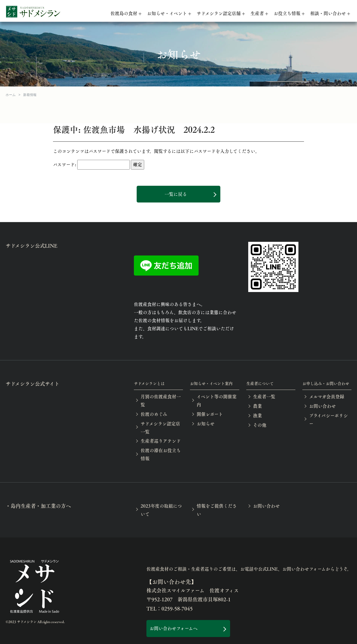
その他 (260, 425)
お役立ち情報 (287, 13)
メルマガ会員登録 (327, 396)
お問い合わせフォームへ (173, 628)
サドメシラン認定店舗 (219, 13)
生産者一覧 (264, 396)
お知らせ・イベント (167, 13)
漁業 (257, 415)
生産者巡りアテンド (161, 441)
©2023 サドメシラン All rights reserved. (35, 622)
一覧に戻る (176, 194)
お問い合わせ (322, 406)
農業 (257, 406)
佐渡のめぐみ (154, 414)
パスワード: (91, 165)
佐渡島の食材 (124, 13)
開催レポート (210, 414)
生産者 (257, 13)
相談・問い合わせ (328, 13)
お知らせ (206, 424)
